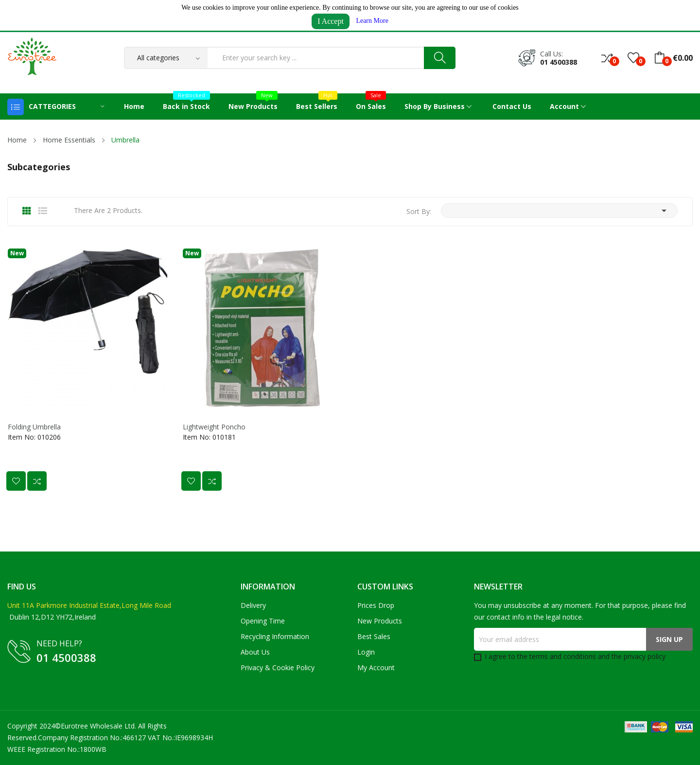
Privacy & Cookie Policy (278, 667)
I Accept (331, 21)
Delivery (253, 605)
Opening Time (263, 621)
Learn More (372, 21)
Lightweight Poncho (214, 427)
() (633, 58)
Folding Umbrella (34, 427)
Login (366, 652)
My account (376, 667)
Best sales (374, 636)
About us (255, 652)
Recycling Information (275, 636)
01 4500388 (559, 62)
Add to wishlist (16, 481)
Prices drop (376, 605)
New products (380, 621)
